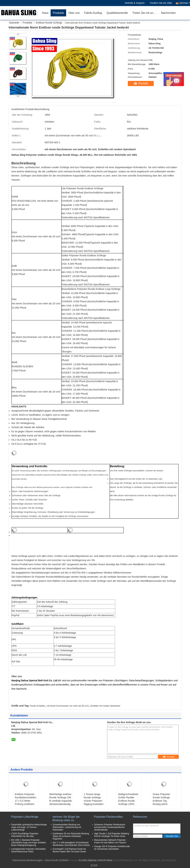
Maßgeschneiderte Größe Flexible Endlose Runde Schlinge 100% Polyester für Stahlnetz (128, 802)
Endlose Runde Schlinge (49, 23)
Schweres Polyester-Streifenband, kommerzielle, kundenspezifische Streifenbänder (110, 827)
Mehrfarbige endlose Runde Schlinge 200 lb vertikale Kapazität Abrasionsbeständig (60, 799)
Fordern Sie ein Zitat (161, 3)
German (185, 3)
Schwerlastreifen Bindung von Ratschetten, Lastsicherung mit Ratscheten (67, 827)
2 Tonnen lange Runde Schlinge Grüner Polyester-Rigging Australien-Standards (94, 801)
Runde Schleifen (37, 706)
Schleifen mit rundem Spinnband (105, 706)
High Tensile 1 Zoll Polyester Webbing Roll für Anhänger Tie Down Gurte (112, 835)
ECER (94, 865)
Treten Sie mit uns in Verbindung (146, 13)
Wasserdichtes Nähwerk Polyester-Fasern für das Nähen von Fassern (110, 841)
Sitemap (92, 860)
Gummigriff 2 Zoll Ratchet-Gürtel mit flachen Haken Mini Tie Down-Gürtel (69, 850)
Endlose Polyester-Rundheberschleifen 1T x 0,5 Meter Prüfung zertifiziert (26, 799)
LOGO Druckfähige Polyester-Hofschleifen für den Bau (25, 835)
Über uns (74, 13)
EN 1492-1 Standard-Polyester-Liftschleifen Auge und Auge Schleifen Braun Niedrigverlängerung (29, 843)
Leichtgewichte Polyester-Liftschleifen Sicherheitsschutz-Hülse (28, 850)
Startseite (14, 23)
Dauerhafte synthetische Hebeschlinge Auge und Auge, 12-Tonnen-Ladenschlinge (29, 827)
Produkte (58, 13)
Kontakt (143, 83)
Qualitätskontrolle (117, 13)
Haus (45, 13)
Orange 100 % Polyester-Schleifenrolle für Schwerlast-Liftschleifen (112, 848)
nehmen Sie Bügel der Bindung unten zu (66, 818)
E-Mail (83, 860)
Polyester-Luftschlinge (25, 817)
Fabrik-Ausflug (93, 13)
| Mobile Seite (105, 860)
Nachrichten (168, 13)
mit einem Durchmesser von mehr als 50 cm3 (68, 706)
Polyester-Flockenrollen (108, 817)
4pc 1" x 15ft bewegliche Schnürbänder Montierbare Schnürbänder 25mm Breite (71, 844)
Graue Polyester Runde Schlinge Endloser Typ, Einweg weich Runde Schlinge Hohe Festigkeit (161, 802)
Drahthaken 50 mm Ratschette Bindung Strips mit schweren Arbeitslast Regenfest (71, 836)
